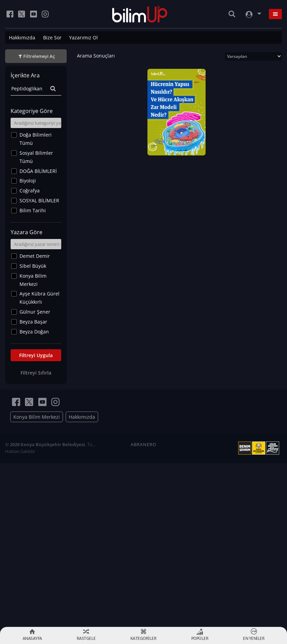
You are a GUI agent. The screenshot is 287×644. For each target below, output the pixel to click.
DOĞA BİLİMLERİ (38, 171)
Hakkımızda (22, 37)
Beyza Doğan (34, 332)
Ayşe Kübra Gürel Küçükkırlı (40, 298)
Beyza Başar (33, 322)
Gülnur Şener (35, 312)
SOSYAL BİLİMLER (39, 200)
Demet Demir (35, 256)
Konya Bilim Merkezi (33, 280)
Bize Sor (52, 37)
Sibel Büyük (33, 266)
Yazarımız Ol (83, 37)
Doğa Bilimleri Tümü (36, 139)
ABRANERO (143, 444)
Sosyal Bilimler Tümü (36, 157)
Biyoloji (28, 181)
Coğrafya (30, 191)
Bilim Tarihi (33, 210)
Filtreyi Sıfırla (36, 373)
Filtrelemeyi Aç (39, 56)
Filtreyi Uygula (36, 355)
